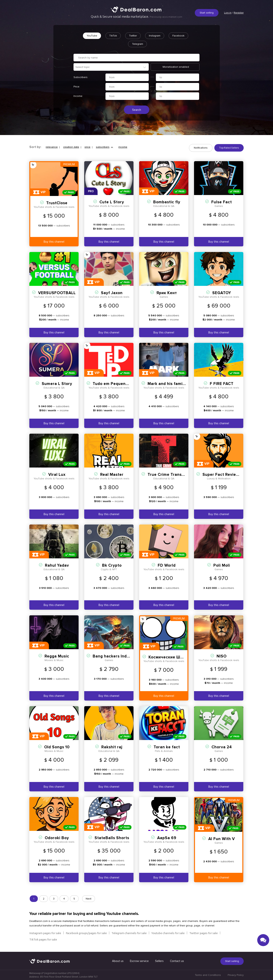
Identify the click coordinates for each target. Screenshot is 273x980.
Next (89, 899)
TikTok (113, 36)
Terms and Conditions (208, 975)
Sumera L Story (57, 384)
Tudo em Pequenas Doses (118, 384)
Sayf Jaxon (112, 293)
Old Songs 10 (57, 747)
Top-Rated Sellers (229, 148)
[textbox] (113, 67)
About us (118, 961)
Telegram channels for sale (129, 933)
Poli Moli (222, 565)
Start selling (207, 13)
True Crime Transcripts (170, 475)
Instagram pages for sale (45, 933)
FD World (167, 565)
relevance (52, 147)
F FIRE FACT (222, 384)
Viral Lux (57, 475)
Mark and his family (167, 384)
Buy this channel (54, 242)
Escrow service (139, 961)
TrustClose (57, 203)
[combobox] (111, 67)
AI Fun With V (222, 839)
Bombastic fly (167, 202)
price (88, 147)
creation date (71, 147)
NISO (222, 656)
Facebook (178, 36)
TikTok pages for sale (43, 939)
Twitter (133, 36)
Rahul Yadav (57, 565)
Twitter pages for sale (204, 933)
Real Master (112, 475)
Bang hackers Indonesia (116, 656)
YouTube (92, 36)
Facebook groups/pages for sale (86, 933)
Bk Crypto (112, 565)
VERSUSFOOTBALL (57, 293)
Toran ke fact (167, 747)
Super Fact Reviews (222, 475)
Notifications (201, 148)
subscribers (103, 147)
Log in (228, 13)
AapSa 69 (167, 838)
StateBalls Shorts (112, 838)
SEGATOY (222, 293)
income (123, 147)
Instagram (155, 36)
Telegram (138, 44)
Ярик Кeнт (167, 293)
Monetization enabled (176, 67)
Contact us (177, 961)
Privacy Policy (236, 975)
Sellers (159, 961)
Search (137, 110)
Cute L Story (112, 202)
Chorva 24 (222, 747)
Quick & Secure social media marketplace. (136, 17)
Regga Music (57, 656)
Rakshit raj (112, 747)
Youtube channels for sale (168, 933)
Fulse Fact (222, 202)
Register (239, 13)
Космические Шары (168, 657)
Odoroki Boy (57, 838)
